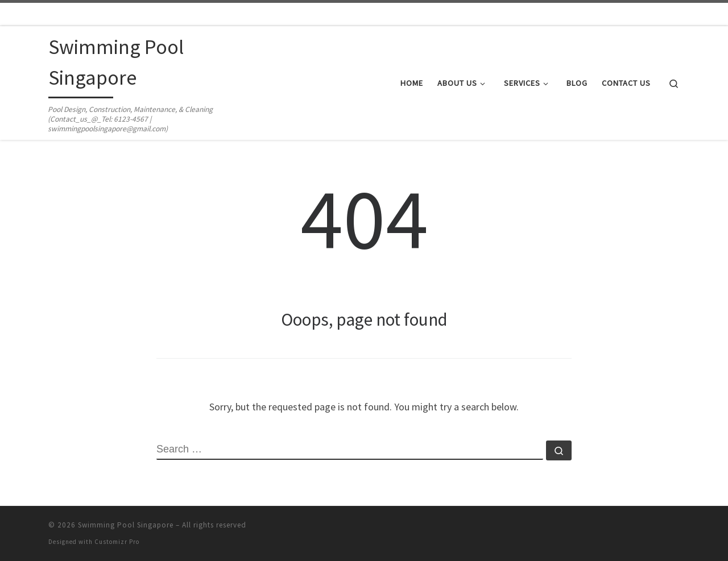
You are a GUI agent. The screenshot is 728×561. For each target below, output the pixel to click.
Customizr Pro (117, 542)
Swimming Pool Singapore (126, 525)
